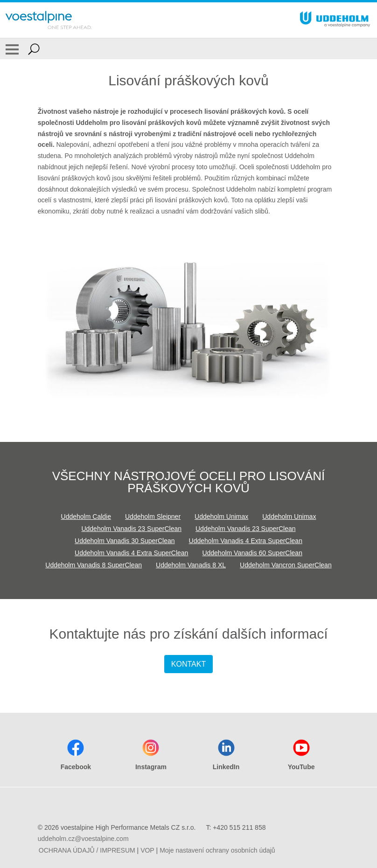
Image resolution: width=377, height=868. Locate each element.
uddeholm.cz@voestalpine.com (83, 839)
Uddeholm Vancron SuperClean (286, 565)
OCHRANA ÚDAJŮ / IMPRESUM (87, 850)
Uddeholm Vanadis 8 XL (191, 565)
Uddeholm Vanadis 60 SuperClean (252, 553)
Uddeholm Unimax (221, 517)
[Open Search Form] (34, 49)
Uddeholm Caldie (86, 517)
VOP (147, 850)
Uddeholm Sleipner (153, 517)
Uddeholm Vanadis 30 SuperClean (125, 541)
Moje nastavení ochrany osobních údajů (217, 850)
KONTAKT (188, 664)
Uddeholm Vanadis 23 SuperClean (131, 529)
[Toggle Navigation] (12, 49)
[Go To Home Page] (49, 20)
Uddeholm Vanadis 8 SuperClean (94, 565)
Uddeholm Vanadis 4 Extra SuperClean (246, 541)
